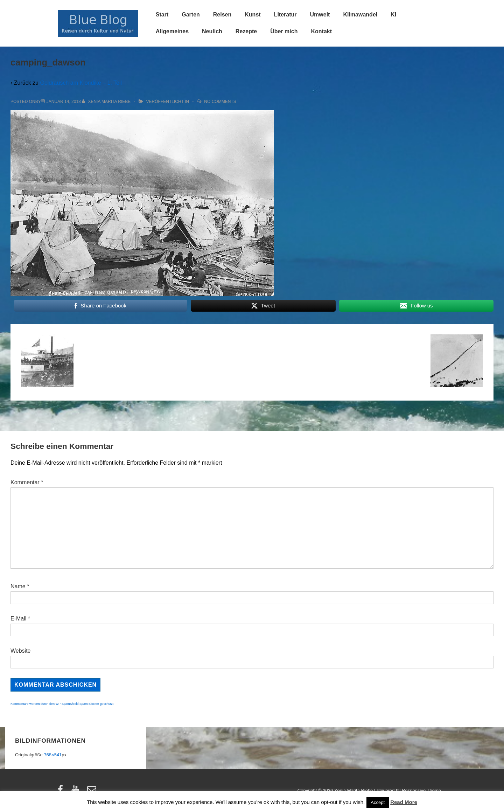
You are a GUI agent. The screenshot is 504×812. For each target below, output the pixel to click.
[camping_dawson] (64, 102)
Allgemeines (172, 31)
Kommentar (27, 482)
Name (18, 586)
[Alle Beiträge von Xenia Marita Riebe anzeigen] (107, 102)
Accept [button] (378, 802)
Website (21, 651)
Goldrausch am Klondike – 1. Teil (81, 83)
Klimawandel (360, 15)
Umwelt (320, 15)
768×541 (53, 755)
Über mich (284, 31)
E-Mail (18, 619)
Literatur (285, 15)
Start (162, 15)
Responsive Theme (421, 790)
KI (393, 15)
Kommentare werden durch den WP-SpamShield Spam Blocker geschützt (62, 704)
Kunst (253, 15)
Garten (191, 15)
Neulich (212, 31)
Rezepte (246, 31)
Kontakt (321, 31)
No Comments (220, 102)
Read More (404, 802)
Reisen (222, 15)
